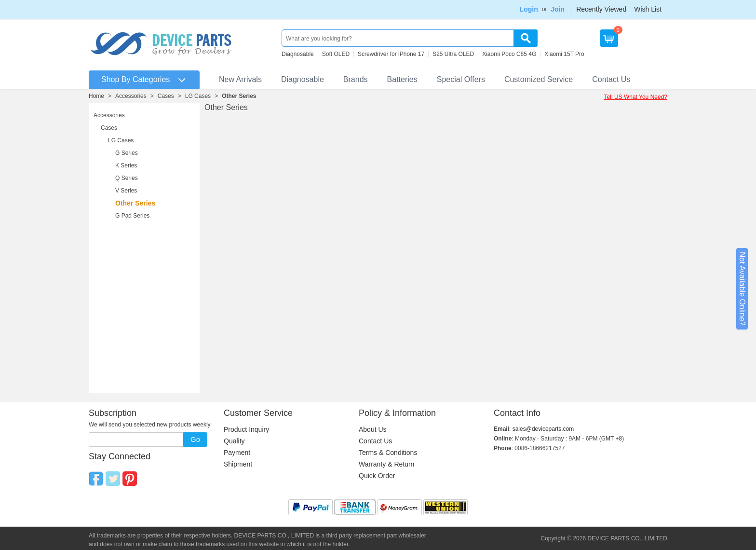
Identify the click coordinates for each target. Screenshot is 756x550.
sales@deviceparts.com (543, 429)
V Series (126, 191)
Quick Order (377, 476)
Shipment (238, 464)
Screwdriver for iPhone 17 (391, 54)
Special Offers (461, 79)
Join (558, 9)
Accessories (131, 96)
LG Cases (198, 96)
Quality (234, 441)
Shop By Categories (135, 79)
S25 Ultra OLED (453, 54)
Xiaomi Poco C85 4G (509, 54)
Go (195, 439)
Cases (166, 96)
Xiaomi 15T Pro (564, 54)
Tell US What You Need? (636, 97)
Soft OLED (336, 54)
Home (96, 96)
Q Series (127, 178)
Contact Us (611, 79)
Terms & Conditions (388, 453)
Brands (356, 79)
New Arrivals (240, 79)
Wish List (648, 9)
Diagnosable (298, 54)
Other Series (239, 96)
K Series (126, 165)
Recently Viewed (601, 9)
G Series (127, 153)
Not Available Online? (742, 289)
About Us (373, 429)
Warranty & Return (386, 464)
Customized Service (539, 79)
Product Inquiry (246, 429)
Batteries (402, 79)
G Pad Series (132, 216)
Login (529, 9)
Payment (237, 453)
